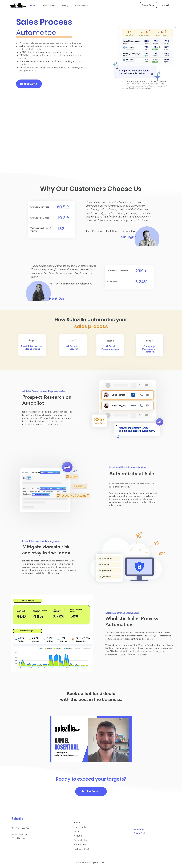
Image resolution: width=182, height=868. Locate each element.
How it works (80, 827)
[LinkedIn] (149, 857)
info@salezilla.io (19, 834)
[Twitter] (144, 857)
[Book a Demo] (148, 5)
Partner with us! (81, 849)
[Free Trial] (165, 5)
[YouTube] (154, 857)
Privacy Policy (80, 840)
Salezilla (17, 819)
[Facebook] (135, 857)
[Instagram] (140, 857)
